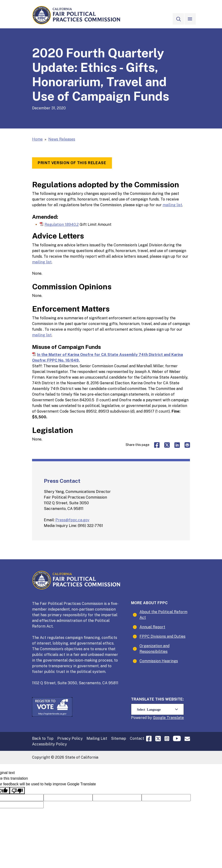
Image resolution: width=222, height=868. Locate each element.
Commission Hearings (159, 661)
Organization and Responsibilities (154, 649)
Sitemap (119, 738)
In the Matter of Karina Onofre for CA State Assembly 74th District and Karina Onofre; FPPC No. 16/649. (107, 357)
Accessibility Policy (49, 744)
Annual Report (152, 627)
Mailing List (97, 738)
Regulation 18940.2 (62, 224)
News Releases (62, 139)
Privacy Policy (70, 738)
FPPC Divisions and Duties (162, 636)
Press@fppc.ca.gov (72, 520)
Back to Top (43, 738)
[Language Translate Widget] (157, 709)
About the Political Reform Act (163, 615)
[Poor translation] (17, 791)
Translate (175, 717)
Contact (137, 738)
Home (37, 139)
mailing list (172, 205)
